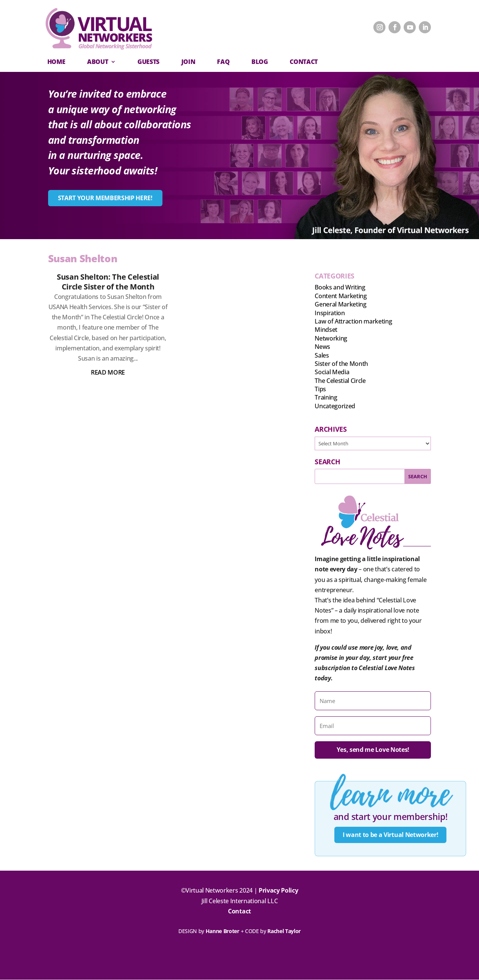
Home (56, 62)
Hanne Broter (222, 931)
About (98, 62)
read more (108, 372)
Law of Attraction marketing (353, 321)
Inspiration (330, 313)
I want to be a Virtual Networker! (390, 835)
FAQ (223, 62)
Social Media (332, 372)
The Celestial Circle (340, 381)
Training (326, 397)
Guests (148, 62)
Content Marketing (341, 296)
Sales (322, 355)
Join (188, 62)
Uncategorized (335, 406)
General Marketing (341, 304)
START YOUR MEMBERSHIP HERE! (105, 198)
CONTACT (304, 62)
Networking (331, 338)
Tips (320, 389)
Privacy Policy (279, 891)
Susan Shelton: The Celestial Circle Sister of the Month (108, 282)
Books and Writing (340, 287)
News (322, 347)
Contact (239, 911)
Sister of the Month (341, 364)
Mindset (326, 330)
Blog (260, 62)
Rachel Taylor (284, 931)
